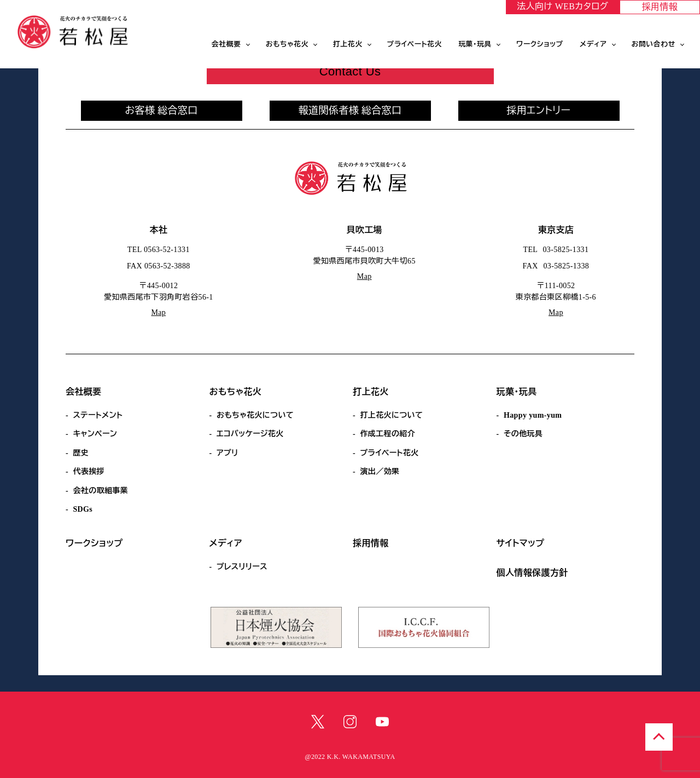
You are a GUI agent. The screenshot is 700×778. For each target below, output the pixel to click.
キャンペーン (95, 434)
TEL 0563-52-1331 (159, 250)
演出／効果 (380, 472)
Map (158, 312)
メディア (593, 44)
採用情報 (660, 7)
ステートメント (98, 415)
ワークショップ (540, 44)
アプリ (227, 453)
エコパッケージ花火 (250, 434)
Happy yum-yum (533, 415)
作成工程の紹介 (387, 434)
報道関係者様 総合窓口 (350, 110)
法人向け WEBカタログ (562, 6)
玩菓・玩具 (475, 44)
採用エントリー (539, 110)
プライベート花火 (415, 44)
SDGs (83, 509)
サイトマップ (521, 543)
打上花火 (348, 44)
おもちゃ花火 (287, 44)
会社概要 (226, 44)
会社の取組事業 (100, 491)
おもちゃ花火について (255, 415)
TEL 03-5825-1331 (556, 250)
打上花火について (391, 415)
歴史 (81, 453)
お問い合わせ (654, 44)
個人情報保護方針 (532, 573)
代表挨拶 (89, 472)
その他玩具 (523, 434)
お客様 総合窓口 (161, 110)
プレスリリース (242, 567)
